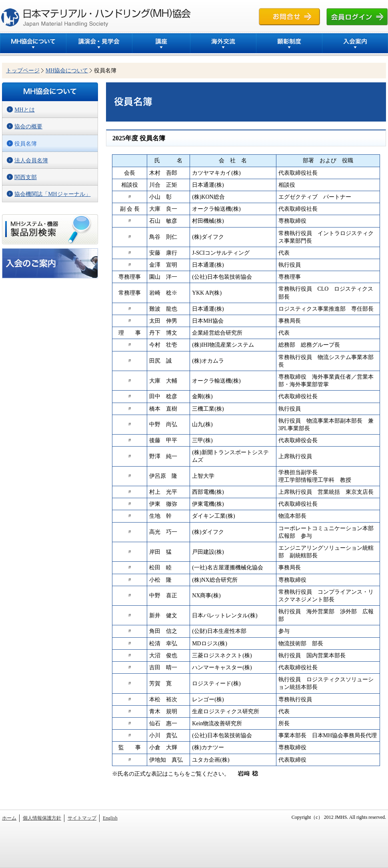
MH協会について (67, 71)
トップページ (23, 71)
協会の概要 (28, 127)
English (110, 818)
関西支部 (26, 177)
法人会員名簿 (31, 161)
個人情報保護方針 (42, 818)
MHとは (24, 110)
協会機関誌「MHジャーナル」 (52, 194)
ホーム (9, 818)
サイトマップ (82, 818)
